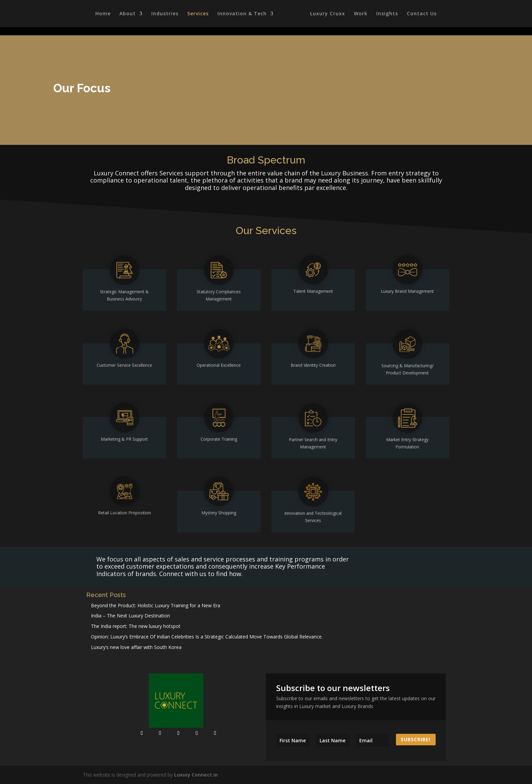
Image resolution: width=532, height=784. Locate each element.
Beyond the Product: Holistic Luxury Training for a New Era (156, 605)
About (127, 14)
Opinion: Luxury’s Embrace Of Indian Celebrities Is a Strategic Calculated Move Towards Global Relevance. (207, 637)
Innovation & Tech (241, 14)
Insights (388, 14)
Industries (164, 14)
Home (102, 14)
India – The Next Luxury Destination (130, 616)
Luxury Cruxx (329, 14)
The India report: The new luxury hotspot (136, 626)
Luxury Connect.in (196, 775)
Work (362, 14)
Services (197, 14)
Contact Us (423, 14)
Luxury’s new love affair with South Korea (136, 647)
